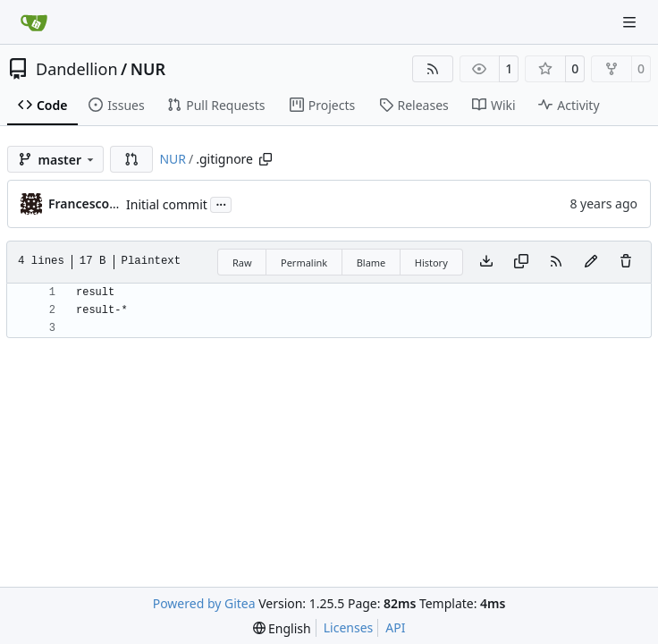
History (431, 263)
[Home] (34, 22)
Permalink (304, 263)
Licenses (349, 627)
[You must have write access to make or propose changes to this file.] (626, 262)
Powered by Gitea (204, 603)
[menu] (282, 628)
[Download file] (486, 262)
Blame (371, 263)
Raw (242, 263)
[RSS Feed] (433, 69)
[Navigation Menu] (631, 22)
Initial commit (167, 204)
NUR (148, 69)
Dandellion (77, 69)
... (221, 203)
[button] (131, 159)
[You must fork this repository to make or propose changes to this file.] (591, 262)
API (395, 627)
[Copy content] (521, 262)
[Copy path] (266, 159)
